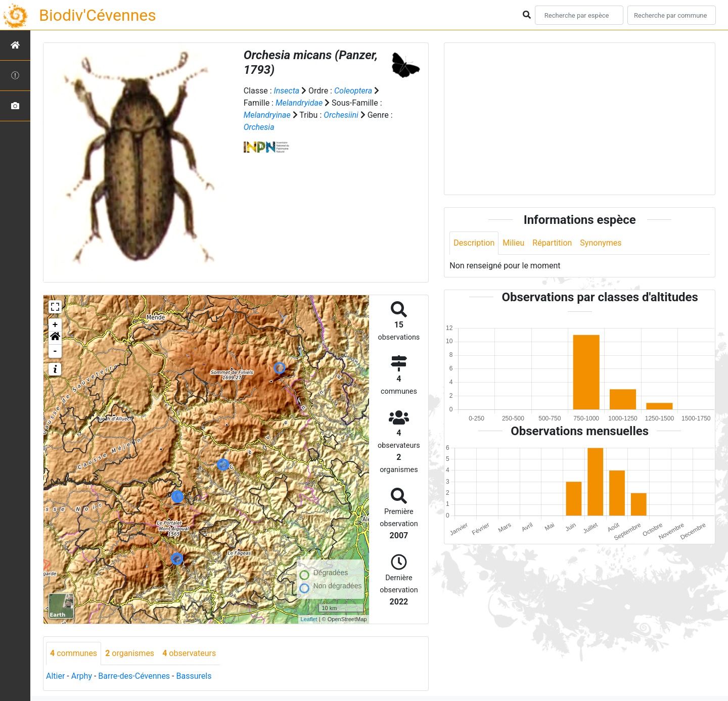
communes (74, 653)
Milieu (513, 243)
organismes (130, 653)
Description (474, 243)
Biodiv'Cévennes (98, 15)
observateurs (189, 653)
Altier (55, 676)
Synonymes (601, 243)
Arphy (82, 676)
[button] (55, 338)
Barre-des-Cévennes (134, 676)
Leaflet (309, 619)
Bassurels (194, 676)
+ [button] (55, 325)
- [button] (55, 351)
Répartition (552, 243)
